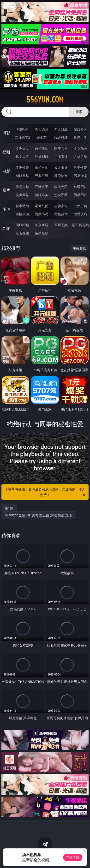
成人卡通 (61, 168)
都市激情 (22, 206)
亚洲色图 (42, 187)
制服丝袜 (22, 176)
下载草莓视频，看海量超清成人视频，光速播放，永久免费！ (46, 492)
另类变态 (80, 176)
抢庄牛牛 (80, 137)
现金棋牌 (61, 137)
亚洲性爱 (22, 168)
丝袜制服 (42, 157)
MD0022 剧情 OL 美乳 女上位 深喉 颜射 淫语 (39, 515)
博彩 (6, 133)
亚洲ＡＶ (22, 148)
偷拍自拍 (42, 168)
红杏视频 (22, 233)
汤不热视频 (80, 225)
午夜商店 (42, 225)
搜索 (79, 112)
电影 (6, 171)
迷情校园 (22, 214)
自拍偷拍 (42, 148)
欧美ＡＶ (61, 148)
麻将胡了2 (22, 137)
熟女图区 (61, 195)
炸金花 (42, 137)
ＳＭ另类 (80, 157)
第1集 (9, 508)
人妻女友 (61, 206)
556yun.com (45, 100)
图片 (6, 190)
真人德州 (42, 129)
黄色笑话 (61, 214)
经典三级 (42, 176)
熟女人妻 (22, 157)
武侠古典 (80, 206)
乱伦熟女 (61, 176)
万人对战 (61, 129)
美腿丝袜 (22, 195)
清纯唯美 (42, 195)
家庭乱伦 (42, 206)
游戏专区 (80, 129)
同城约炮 (22, 225)
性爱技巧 (80, 214)
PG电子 (22, 129)
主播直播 (61, 157)
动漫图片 (80, 187)
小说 (6, 209)
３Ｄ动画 (80, 148)
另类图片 (80, 195)
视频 (6, 152)
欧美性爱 (80, 168)
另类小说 (42, 214)
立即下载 (73, 857)
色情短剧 (42, 233)
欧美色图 (61, 187)
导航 (6, 228)
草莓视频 (61, 225)
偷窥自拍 (22, 187)
